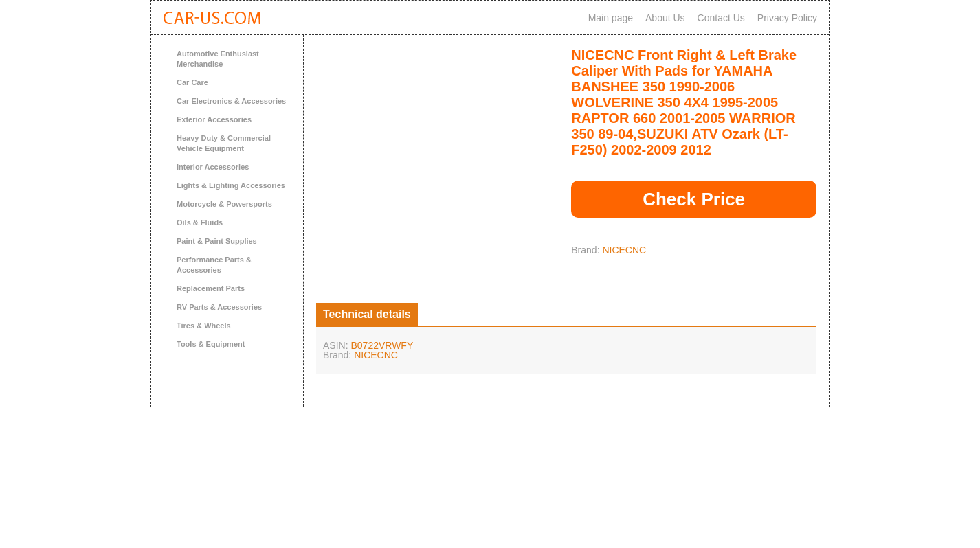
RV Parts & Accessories (219, 307)
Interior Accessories (213, 167)
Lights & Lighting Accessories (231, 185)
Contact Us (721, 18)
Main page (611, 18)
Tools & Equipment (211, 344)
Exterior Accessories (214, 119)
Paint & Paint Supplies (217, 241)
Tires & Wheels (204, 326)
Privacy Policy (787, 18)
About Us (665, 18)
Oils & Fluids (200, 222)
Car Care (192, 82)
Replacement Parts (211, 288)
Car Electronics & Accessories (231, 101)
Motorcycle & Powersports (224, 204)
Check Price (694, 199)
